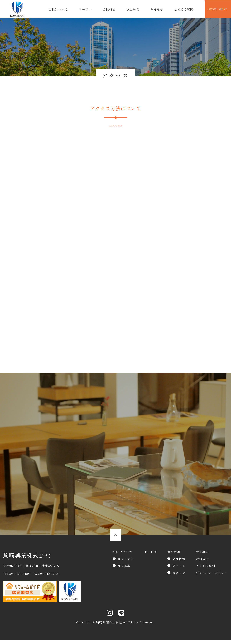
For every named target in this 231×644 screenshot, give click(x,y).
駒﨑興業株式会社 (27, 562)
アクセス (179, 573)
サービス (83, 9)
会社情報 (179, 566)
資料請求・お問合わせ (138, 443)
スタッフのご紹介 (115, 510)
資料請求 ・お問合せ (212, 9)
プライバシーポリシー (212, 580)
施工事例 (127, 9)
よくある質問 (175, 9)
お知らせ (149, 9)
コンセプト (126, 566)
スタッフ (179, 580)
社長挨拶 (124, 573)
